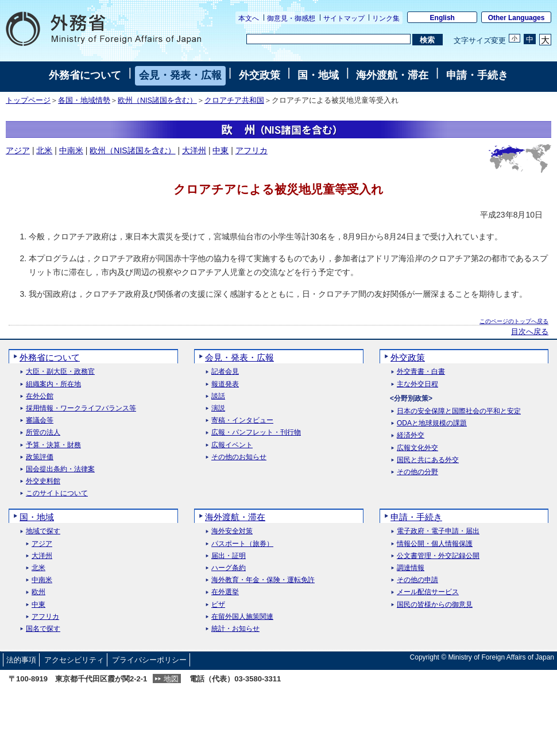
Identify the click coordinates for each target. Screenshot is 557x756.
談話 (218, 396)
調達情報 (411, 568)
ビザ (218, 605)
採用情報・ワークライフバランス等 (81, 408)
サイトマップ (344, 18)
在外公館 (40, 396)
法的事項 (21, 660)
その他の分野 (417, 472)
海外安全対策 (232, 531)
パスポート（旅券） (242, 544)
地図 (171, 679)
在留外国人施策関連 (242, 617)
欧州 (38, 592)
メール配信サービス (428, 592)
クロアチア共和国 (234, 100)
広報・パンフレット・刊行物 (256, 433)
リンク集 (386, 18)
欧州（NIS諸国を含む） (157, 100)
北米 (44, 150)
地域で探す (43, 531)
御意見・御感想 (291, 18)
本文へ (249, 18)
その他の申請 (417, 580)
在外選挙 (225, 592)
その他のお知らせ (239, 457)
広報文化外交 (417, 448)
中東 (221, 150)
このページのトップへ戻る (514, 321)
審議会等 (40, 420)
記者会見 (225, 372)
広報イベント (232, 445)
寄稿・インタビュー (242, 420)
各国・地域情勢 (84, 100)
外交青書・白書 (421, 372)
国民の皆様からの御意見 (435, 605)
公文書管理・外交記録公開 (438, 556)
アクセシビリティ (74, 660)
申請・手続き (477, 75)
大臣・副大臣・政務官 (60, 372)
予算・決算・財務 (53, 445)
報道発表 (225, 384)
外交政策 (260, 75)
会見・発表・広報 (180, 75)
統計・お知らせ (235, 629)
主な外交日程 (417, 384)
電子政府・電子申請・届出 (438, 531)
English (442, 18)
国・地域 (318, 75)
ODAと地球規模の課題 (432, 423)
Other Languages (517, 18)
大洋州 (194, 150)
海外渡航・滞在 (392, 75)
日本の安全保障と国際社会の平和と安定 (459, 411)
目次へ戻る (530, 332)
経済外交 (411, 435)
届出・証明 (229, 556)
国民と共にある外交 (428, 460)
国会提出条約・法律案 (60, 469)
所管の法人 (43, 433)
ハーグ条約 (229, 568)
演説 (218, 408)
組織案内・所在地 (53, 384)
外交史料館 (43, 481)
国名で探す (43, 629)
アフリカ (252, 150)
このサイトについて (57, 493)
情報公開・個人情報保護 (435, 544)
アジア (18, 150)
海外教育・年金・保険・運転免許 (263, 580)
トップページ (28, 100)
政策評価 (40, 457)
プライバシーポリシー (149, 660)
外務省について (85, 75)
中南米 (71, 150)
